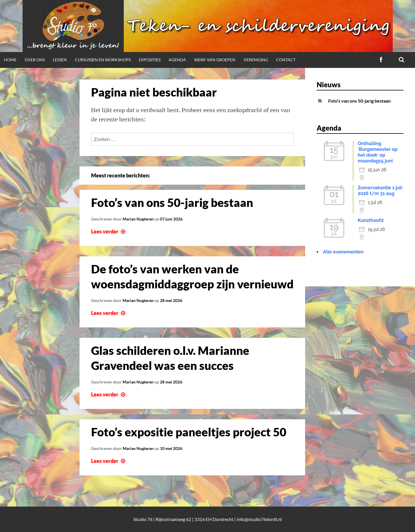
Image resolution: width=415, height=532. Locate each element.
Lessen (60, 60)
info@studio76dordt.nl (259, 519)
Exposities (150, 60)
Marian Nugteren (138, 219)
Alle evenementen (343, 252)
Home (10, 60)
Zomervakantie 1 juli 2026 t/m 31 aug (380, 191)
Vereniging (256, 60)
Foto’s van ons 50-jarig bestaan (172, 203)
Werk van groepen (215, 60)
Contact (286, 60)
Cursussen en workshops (103, 60)
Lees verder (109, 231)
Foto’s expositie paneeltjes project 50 (189, 432)
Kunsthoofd (371, 220)
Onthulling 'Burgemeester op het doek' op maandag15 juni (378, 152)
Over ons (35, 60)
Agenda (177, 60)
